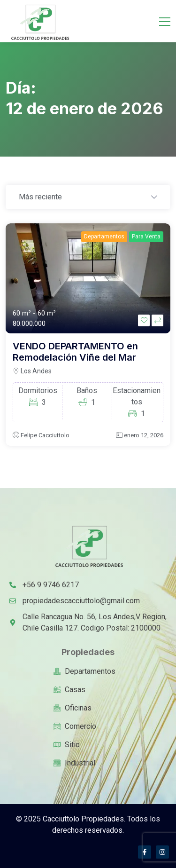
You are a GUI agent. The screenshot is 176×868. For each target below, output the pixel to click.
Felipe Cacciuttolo (45, 435)
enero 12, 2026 (144, 435)
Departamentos (104, 237)
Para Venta (146, 237)
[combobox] (88, 197)
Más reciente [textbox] (40, 197)
